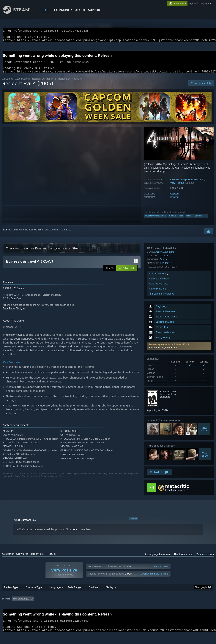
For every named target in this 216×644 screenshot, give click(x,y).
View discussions (157, 459)
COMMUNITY (63, 10)
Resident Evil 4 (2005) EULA (163, 295)
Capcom (175, 198)
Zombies (198, 220)
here (74, 534)
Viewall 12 (204, 376)
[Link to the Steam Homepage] (19, 13)
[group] (108, 609)
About (80, 10)
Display (109, 597)
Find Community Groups (161, 464)
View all (133, 523)
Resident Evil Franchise (44, 83)
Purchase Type (34, 597)
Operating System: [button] (145, 608)
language (204, 3)
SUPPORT (95, 10)
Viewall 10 (205, 401)
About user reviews (183, 559)
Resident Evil (167, 433)
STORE (46, 10)
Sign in (6, 234)
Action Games (23, 83)
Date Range (75, 597)
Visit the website (159, 444)
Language (55, 597)
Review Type (11, 597)
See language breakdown (157, 559)
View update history (159, 449)
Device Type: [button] (193, 608)
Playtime (93, 597)
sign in (192, 3)
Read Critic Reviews (175, 495)
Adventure (169, 422)
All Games (8, 83)
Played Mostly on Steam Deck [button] (114, 608)
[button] (179, 293)
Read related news (158, 454)
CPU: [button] (164, 608)
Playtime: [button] (87, 608)
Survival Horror (176, 220)
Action (189, 220)
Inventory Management (156, 220)
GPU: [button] (177, 608)
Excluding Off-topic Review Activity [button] (59, 608)
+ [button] (206, 220)
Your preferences (205, 559)
